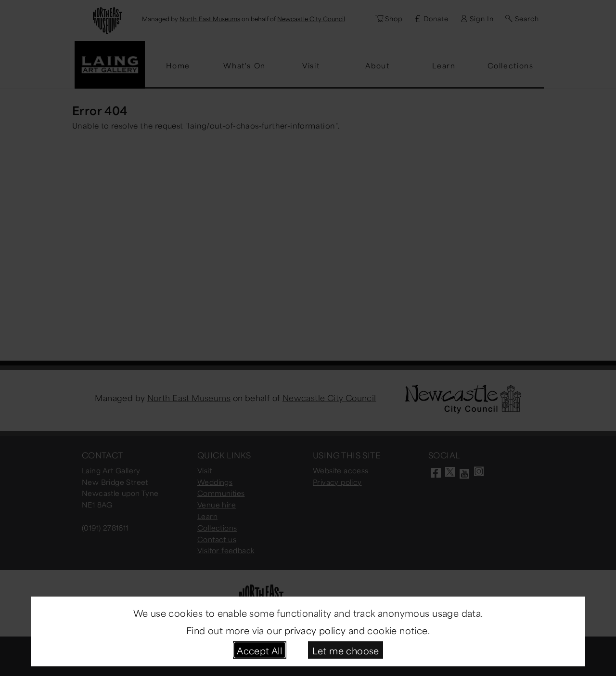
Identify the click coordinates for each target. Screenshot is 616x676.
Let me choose (346, 650)
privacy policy (315, 630)
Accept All (259, 650)
